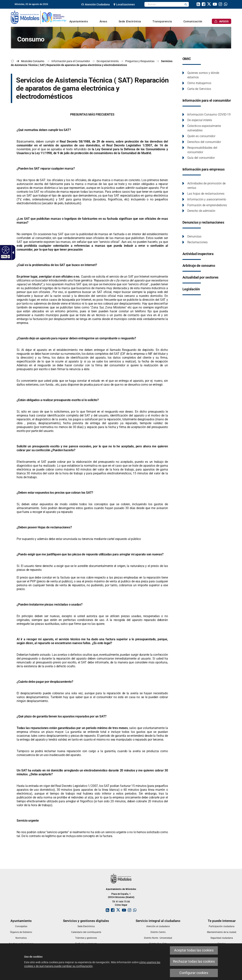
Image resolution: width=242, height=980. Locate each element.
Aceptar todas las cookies (194, 950)
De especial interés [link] (108, 61)
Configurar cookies (194, 973)
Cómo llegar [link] (121, 905)
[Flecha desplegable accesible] (12, 253)
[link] (96, 4)
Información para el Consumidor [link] (71, 61)
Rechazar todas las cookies (194, 961)
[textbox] (164, 4)
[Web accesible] (5, 250)
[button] (186, 4)
